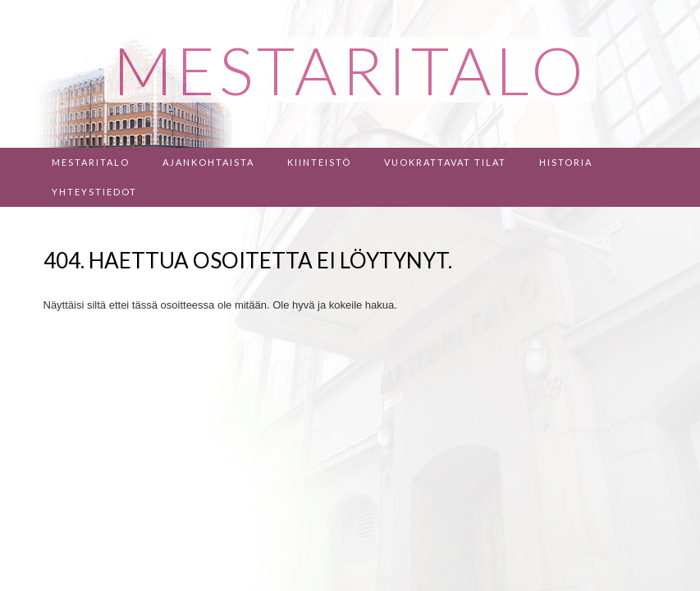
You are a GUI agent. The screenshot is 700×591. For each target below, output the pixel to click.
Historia (566, 162)
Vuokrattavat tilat (445, 162)
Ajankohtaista (208, 162)
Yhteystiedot (94, 192)
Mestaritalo (91, 162)
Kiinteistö (319, 162)
